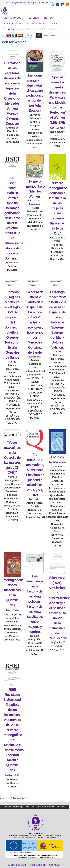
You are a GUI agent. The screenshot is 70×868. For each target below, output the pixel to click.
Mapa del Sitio (17, 865)
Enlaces (9, 29)
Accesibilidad (38, 865)
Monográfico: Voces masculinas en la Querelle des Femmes (13, 595)
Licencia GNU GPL (31, 807)
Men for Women (13, 18)
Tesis (54, 23)
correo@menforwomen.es (21, 3)
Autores (33, 18)
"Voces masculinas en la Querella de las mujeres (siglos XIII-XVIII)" (12, 458)
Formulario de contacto (23, 837)
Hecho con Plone (13, 807)
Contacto (55, 865)
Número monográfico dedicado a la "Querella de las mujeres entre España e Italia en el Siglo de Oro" (58, 208)
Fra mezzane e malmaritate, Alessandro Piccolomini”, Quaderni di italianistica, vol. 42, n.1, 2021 (36, 475)
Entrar (30, 35)
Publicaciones (12, 23)
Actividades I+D (36, 23)
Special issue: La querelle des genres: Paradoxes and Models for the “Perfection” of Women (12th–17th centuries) (58, 102)
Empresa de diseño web (53, 807)
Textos (48, 18)
